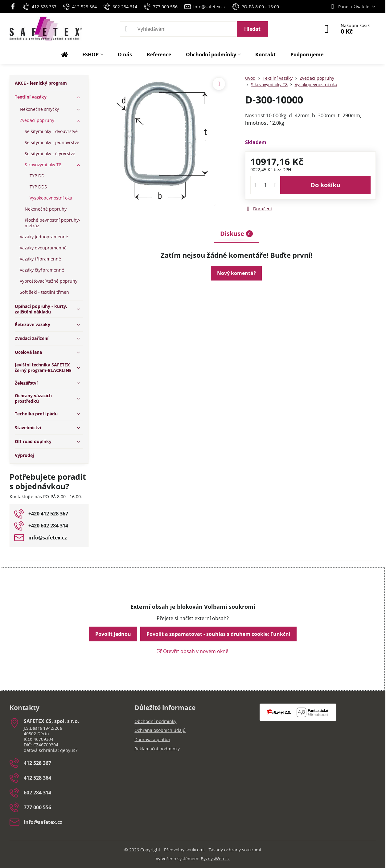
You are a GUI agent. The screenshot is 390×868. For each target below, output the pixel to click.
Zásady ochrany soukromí (235, 850)
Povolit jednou (113, 634)
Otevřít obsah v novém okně (193, 651)
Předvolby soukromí (184, 850)
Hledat (252, 29)
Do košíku (325, 185)
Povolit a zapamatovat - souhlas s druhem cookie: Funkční (218, 634)
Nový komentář (236, 273)
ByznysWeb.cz (215, 859)
